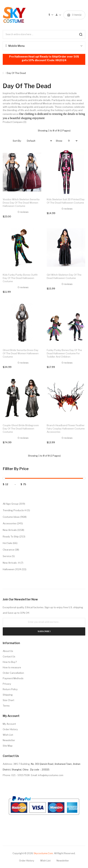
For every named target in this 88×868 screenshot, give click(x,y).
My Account (9, 724)
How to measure (12, 667)
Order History (10, 729)
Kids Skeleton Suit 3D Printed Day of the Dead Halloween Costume (66, 201)
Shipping (8, 695)
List (33, 131)
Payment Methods (13, 678)
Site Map (8, 746)
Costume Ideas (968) (15, 517)
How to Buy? (10, 662)
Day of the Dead (16, 73)
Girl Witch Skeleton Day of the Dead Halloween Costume (64, 276)
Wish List (8, 735)
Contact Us (9, 656)
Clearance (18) (11, 550)
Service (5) (9, 556)
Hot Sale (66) (10, 543)
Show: (59, 141)
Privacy (7, 684)
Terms (6, 706)
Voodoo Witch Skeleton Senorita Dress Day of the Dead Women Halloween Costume (21, 203)
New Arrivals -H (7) (13, 563)
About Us (8, 651)
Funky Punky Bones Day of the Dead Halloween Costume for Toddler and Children (64, 353)
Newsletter (9, 740)
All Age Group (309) (14, 504)
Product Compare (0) (15, 122)
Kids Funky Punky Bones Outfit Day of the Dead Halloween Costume (20, 278)
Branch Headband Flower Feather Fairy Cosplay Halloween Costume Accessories (66, 429)
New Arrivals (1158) (13, 530)
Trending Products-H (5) (16, 510)
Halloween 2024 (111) (15, 569)
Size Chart (8, 700)
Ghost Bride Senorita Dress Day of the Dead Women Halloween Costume (21, 353)
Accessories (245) (13, 523)
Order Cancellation (13, 673)
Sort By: (17, 141)
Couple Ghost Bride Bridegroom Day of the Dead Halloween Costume (21, 429)
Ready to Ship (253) (14, 536)
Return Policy (10, 689)
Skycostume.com (43, 853)
